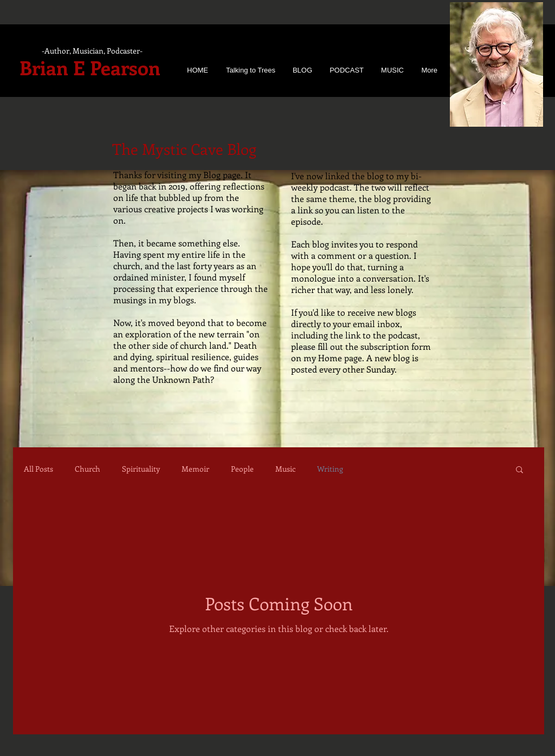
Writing (330, 469)
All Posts (38, 469)
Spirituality (141, 469)
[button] (519, 470)
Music (285, 469)
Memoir (195, 469)
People (242, 469)
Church (88, 469)
